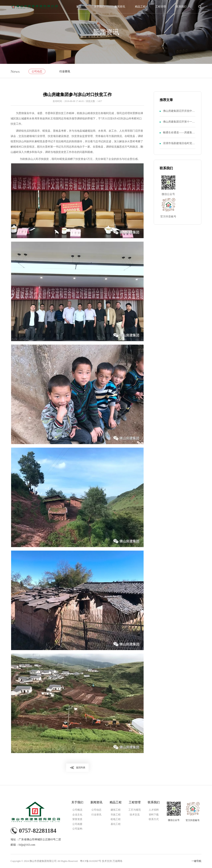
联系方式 (154, 819)
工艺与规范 (135, 810)
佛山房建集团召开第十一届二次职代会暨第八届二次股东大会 (179, 124)
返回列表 (81, 768)
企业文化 (77, 815)
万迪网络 (117, 861)
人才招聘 (154, 810)
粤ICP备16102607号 (91, 861)
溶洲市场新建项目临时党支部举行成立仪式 (179, 145)
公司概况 (77, 810)
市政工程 (116, 815)
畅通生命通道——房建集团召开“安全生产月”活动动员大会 (179, 134)
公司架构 (77, 829)
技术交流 (135, 815)
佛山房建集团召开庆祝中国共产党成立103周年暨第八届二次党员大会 (179, 113)
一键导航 (196, 861)
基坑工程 (116, 824)
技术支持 (107, 861)
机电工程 (116, 819)
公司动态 (37, 71)
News (15, 71)
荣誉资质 (77, 819)
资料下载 (154, 815)
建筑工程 (116, 810)
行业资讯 (65, 71)
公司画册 (77, 824)
